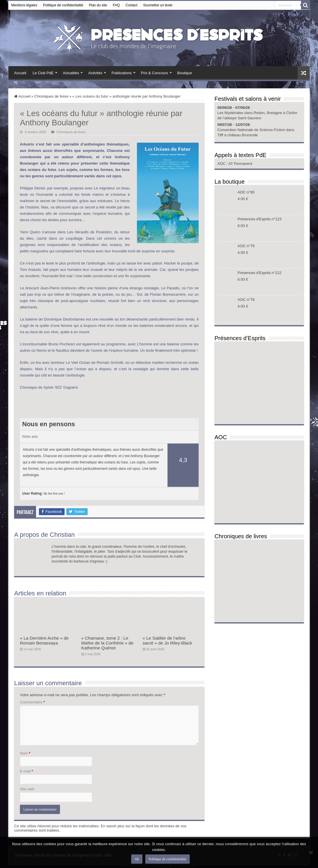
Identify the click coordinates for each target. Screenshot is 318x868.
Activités (95, 73)
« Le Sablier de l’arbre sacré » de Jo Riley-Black (168, 640)
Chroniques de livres (51, 96)
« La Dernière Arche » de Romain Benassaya (44, 640)
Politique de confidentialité (63, 5)
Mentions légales (24, 5)
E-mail (27, 771)
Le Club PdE (43, 73)
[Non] (311, 852)
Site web (27, 789)
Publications (122, 73)
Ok (137, 859)
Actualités (71, 73)
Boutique (185, 73)
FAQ (116, 5)
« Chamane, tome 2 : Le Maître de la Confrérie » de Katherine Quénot (107, 643)
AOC (222, 164)
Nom (25, 753)
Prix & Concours (155, 73)
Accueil (20, 73)
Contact (131, 5)
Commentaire (32, 702)
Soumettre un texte (158, 5)
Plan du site (98, 5)
